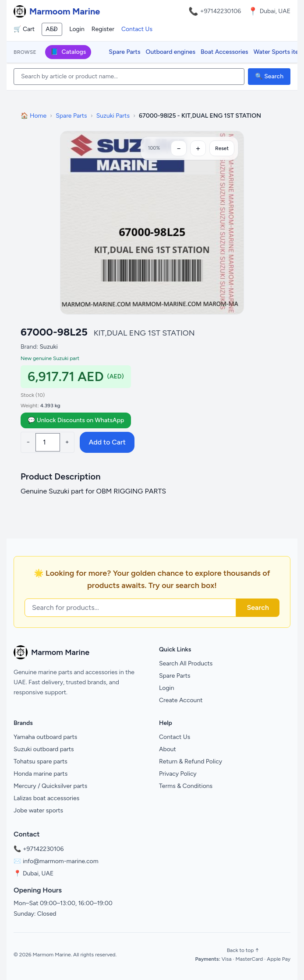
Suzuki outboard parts (44, 749)
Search (258, 607)
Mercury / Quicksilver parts (50, 786)
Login (77, 29)
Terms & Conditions (186, 786)
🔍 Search (269, 76)
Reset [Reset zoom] (222, 148)
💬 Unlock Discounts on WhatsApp (76, 420)
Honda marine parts (41, 774)
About (168, 749)
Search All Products (186, 663)
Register (103, 29)
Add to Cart (107, 442)
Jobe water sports (38, 810)
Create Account (181, 700)
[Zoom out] (179, 148)
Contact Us (137, 29)
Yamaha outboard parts (45, 737)
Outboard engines (171, 52)
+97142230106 (221, 11)
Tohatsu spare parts (41, 761)
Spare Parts (124, 52)
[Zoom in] (198, 148)
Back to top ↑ (243, 950)
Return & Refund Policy (191, 761)
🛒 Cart (24, 29)
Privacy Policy (178, 774)
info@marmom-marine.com (61, 861)
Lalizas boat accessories (46, 798)
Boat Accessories (224, 52)
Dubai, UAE (38, 873)
